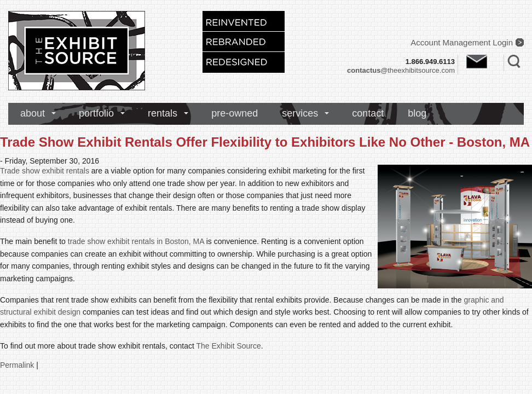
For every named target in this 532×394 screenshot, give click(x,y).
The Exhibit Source (229, 346)
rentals (163, 113)
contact (368, 113)
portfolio (96, 113)
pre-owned (235, 113)
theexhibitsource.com (401, 70)
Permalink (17, 365)
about (33, 113)
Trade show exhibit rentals (45, 171)
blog (417, 113)
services (300, 113)
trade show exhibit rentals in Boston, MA (136, 241)
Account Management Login (462, 42)
